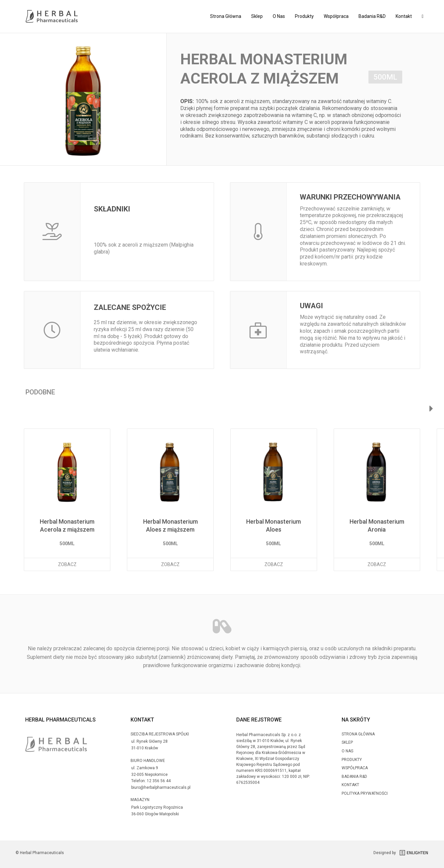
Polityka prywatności (365, 793)
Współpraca (336, 16)
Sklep (257, 16)
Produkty (304, 16)
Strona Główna (226, 16)
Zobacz (67, 564)
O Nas (279, 16)
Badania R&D (372, 16)
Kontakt (404, 16)
